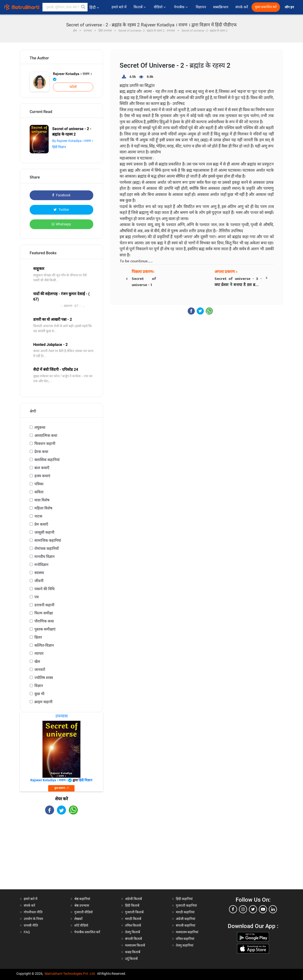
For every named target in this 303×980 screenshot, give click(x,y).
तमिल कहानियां (185, 939)
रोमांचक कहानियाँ (47, 549)
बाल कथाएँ (42, 468)
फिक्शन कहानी (45, 444)
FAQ (27, 932)
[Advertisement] (61, 856)
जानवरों (40, 670)
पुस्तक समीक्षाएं (45, 629)
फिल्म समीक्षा (44, 613)
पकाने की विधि (44, 589)
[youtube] (263, 909)
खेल (37, 662)
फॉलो (73, 87)
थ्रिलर (38, 637)
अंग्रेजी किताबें (133, 899)
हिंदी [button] (94, 7)
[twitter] (253, 909)
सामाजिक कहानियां (48, 540)
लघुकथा (40, 427)
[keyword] (65, 7)
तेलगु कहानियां (185, 945)
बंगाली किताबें (133, 939)
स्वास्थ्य (39, 573)
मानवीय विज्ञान (44, 557)
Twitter (61, 210)
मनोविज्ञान (41, 565)
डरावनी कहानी (44, 605)
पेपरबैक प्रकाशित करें (87, 932)
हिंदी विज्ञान (59, 147)
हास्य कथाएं (42, 476)
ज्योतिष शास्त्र (44, 678)
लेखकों (78, 919)
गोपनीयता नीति (33, 912)
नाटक (38, 516)
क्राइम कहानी (43, 702)
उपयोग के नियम (33, 919)
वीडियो (160, 7)
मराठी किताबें (133, 919)
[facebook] (233, 909)
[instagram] (243, 909)
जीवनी (39, 581)
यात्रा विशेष (42, 500)
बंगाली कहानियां (186, 925)
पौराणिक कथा (44, 621)
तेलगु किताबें (133, 932)
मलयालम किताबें (135, 945)
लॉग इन (290, 7)
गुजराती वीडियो (84, 912)
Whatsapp (61, 224)
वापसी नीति (31, 925)
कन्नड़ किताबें (133, 952)
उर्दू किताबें (131, 959)
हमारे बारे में (119, 7)
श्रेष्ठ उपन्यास (82, 905)
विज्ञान (39, 686)
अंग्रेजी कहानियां (186, 919)
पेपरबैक (181, 7)
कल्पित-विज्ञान (44, 645)
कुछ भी (39, 694)
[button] (83, 7)
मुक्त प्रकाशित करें (266, 7)
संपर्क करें (242, 7)
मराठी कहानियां (185, 912)
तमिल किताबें (133, 925)
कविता (39, 492)
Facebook (61, 195)
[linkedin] (273, 909)
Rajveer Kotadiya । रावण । (72, 76)
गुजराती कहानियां (186, 905)
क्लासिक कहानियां (47, 460)
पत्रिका (39, 484)
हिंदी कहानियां (184, 899)
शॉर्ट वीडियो (81, 925)
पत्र (37, 597)
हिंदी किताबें (132, 905)
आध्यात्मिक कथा (46, 436)
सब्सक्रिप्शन (221, 7)
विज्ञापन (201, 7)
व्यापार (39, 653)
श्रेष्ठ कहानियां (82, 899)
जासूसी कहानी (44, 532)
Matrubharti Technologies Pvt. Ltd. (70, 974)
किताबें (140, 7)
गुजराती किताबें (134, 912)
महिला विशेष (43, 508)
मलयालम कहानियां (187, 932)
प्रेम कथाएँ (41, 524)
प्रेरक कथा (41, 452)
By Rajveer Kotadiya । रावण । (72, 141)
